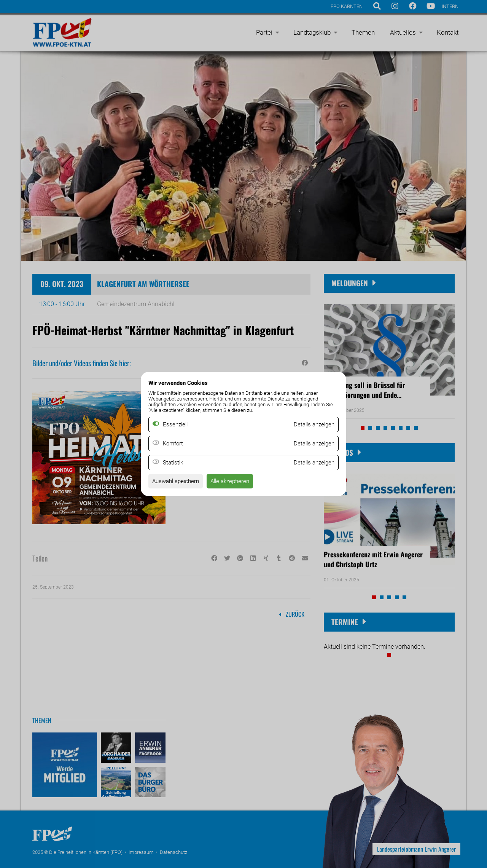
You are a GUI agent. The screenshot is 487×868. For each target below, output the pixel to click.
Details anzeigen (312, 444)
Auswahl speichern (177, 482)
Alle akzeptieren (235, 482)
